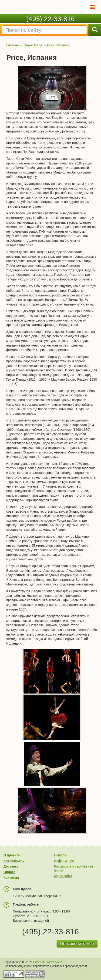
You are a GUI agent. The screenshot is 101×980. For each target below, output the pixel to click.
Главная (12, 45)
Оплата (9, 872)
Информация (64, 861)
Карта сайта (63, 876)
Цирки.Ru (39, 962)
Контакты (11, 877)
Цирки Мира (33, 45)
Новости (60, 855)
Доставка (11, 866)
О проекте (12, 855)
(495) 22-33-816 (50, 19)
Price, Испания (58, 45)
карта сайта (55, 962)
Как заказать (14, 861)
